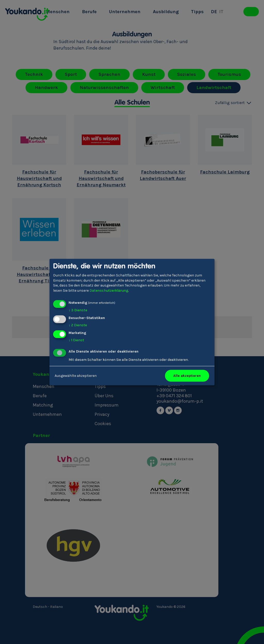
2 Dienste (78, 325)
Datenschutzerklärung (109, 291)
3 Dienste (78, 310)
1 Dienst (76, 340)
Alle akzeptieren (187, 376)
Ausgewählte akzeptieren (76, 376)
